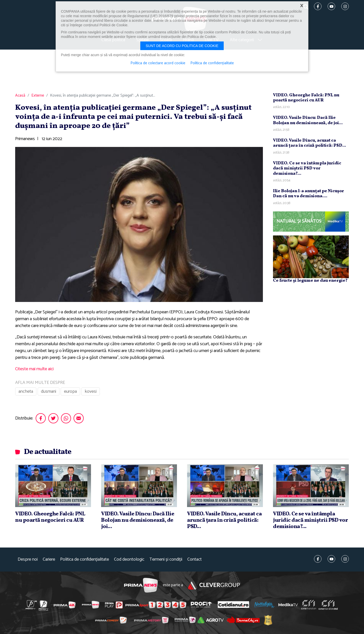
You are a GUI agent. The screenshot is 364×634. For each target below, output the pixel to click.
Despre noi (28, 560)
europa (70, 391)
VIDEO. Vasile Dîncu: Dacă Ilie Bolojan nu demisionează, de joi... (308, 120)
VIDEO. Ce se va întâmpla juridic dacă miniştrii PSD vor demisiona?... (307, 168)
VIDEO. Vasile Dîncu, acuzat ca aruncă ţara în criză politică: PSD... (310, 143)
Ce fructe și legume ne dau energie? (310, 281)
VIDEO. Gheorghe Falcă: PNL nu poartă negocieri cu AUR (306, 98)
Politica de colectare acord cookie (158, 63)
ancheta (26, 391)
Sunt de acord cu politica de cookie (182, 46)
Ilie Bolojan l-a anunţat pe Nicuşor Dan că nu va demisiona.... (309, 194)
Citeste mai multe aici (34, 369)
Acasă (20, 96)
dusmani (49, 391)
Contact (195, 560)
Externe (38, 96)
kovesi (91, 391)
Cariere (49, 560)
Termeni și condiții (166, 560)
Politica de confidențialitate (85, 560)
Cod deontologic (129, 560)
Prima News (141, 585)
